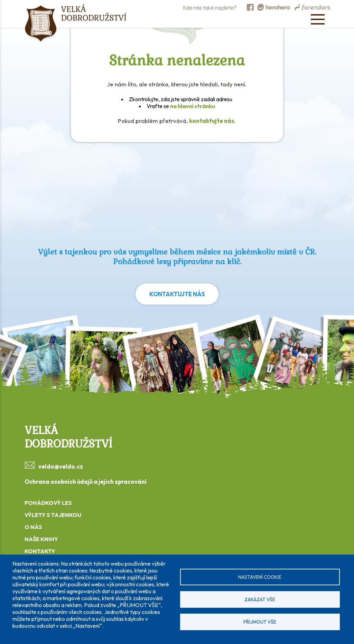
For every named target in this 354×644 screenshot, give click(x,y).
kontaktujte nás (212, 121)
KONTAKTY (40, 551)
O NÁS (33, 527)
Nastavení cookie (260, 577)
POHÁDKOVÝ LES (48, 503)
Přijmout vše (260, 622)
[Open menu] (318, 19)
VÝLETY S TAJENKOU (53, 515)
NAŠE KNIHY (41, 539)
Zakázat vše (260, 599)
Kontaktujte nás (177, 294)
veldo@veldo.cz (61, 466)
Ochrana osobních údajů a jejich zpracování (86, 482)
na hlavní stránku (193, 106)
